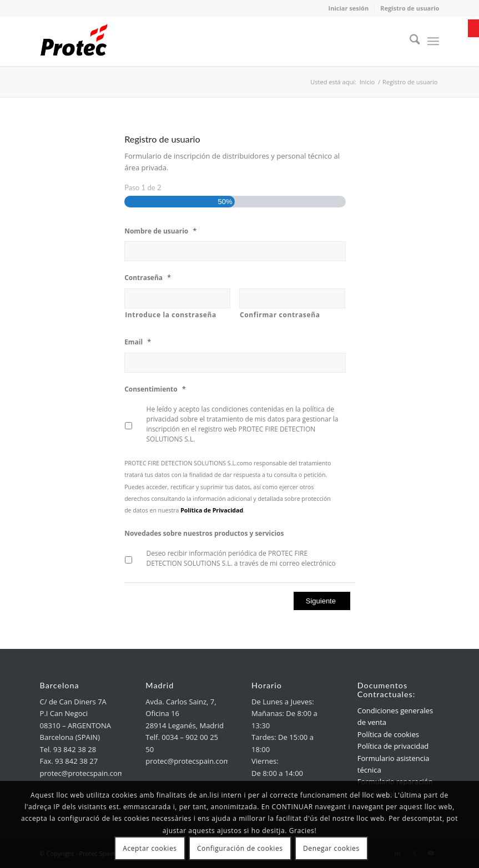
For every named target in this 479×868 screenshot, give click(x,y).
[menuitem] (409, 41)
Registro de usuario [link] (410, 8)
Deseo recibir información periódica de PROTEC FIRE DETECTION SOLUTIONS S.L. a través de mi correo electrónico (241, 558)
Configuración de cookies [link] (240, 848)
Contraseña (148, 278)
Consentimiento (155, 389)
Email (138, 342)
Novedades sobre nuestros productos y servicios (204, 534)
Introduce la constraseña (171, 315)
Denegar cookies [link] (331, 848)
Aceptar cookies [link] (150, 848)
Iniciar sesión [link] (349, 8)
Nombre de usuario (160, 231)
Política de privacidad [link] (393, 746)
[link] (473, 28)
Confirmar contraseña (280, 315)
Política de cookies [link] (388, 734)
